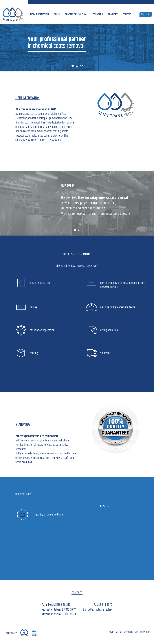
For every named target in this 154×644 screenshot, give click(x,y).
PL (149, 15)
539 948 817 (63, 605)
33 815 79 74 (69, 610)
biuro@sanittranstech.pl (98, 610)
